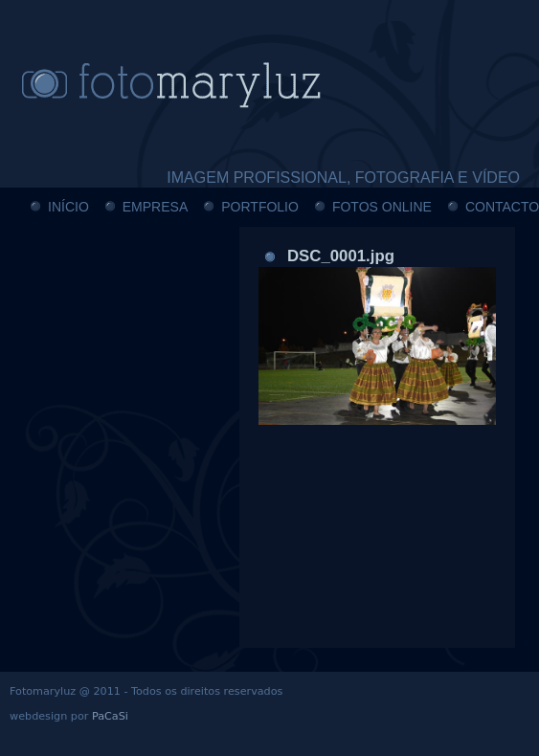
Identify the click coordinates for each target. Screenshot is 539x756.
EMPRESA (155, 207)
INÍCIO (68, 207)
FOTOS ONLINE (382, 207)
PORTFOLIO (260, 207)
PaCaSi (110, 716)
